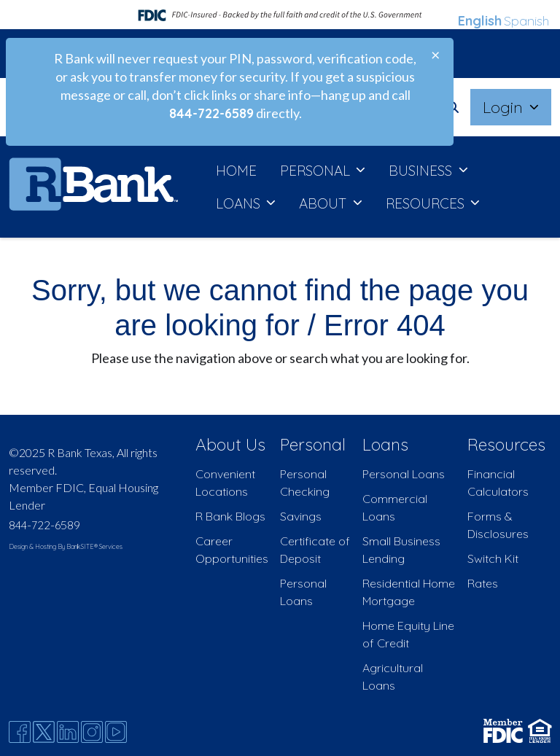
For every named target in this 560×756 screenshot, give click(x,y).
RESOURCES (427, 203)
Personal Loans (404, 474)
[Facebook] (20, 732)
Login (505, 107)
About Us (230, 444)
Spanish (526, 21)
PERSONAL (317, 171)
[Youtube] (116, 732)
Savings (301, 516)
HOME (236, 171)
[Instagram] (92, 732)
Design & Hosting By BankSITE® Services (66, 546)
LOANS (240, 203)
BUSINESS (422, 171)
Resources (506, 444)
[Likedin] (68, 732)
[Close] (435, 55)
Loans (385, 444)
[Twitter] (44, 732)
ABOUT (324, 203)
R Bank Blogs (230, 516)
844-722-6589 (44, 525)
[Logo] (93, 187)
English (480, 21)
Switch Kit (493, 558)
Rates (483, 583)
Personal (313, 444)
